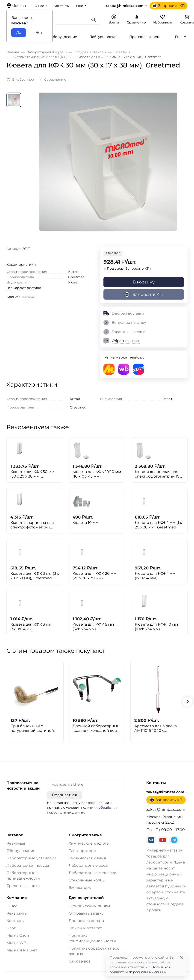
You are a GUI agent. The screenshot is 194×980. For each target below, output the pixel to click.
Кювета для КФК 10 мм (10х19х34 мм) (156, 627)
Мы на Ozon (18, 935)
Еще (80, 6)
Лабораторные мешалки (93, 873)
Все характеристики (24, 288)
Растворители (82, 851)
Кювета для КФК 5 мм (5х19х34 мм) (93, 627)
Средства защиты (23, 886)
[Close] (182, 958)
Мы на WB (16, 943)
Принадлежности (145, 37)
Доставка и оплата (86, 921)
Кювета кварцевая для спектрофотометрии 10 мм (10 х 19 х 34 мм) (157, 474)
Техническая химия (87, 858)
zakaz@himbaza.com (125, 6)
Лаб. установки (103, 37)
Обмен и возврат (85, 928)
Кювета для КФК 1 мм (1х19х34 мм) (155, 576)
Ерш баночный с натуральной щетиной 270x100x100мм (32, 728)
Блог (11, 928)
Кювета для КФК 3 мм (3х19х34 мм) (31, 627)
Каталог (15, 835)
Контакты (62, 6)
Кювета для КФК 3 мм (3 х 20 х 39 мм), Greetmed (35, 576)
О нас (39, 6)
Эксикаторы (80, 888)
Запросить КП (169, 6)
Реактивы (16, 843)
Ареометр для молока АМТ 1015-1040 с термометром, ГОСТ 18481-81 (156, 728)
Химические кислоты (89, 843)
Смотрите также (85, 835)
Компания (17, 898)
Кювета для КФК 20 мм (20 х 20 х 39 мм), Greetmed (95, 576)
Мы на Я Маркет (22, 950)
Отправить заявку (86, 913)
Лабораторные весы (88, 865)
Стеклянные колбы (87, 880)
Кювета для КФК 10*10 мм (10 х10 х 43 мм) (97, 474)
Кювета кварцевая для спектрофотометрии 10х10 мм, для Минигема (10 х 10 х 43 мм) (34, 525)
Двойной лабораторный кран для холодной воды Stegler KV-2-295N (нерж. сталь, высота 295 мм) (96, 728)
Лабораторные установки (31, 858)
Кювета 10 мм (86, 523)
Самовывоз (80, 961)
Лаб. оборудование (59, 37)
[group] (108, 169)
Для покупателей (86, 898)
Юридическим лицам (89, 906)
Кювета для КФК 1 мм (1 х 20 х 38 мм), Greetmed (158, 525)
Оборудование (21, 851)
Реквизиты (17, 913)
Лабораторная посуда (28, 865)
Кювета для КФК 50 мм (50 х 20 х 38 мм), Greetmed (32, 474)
